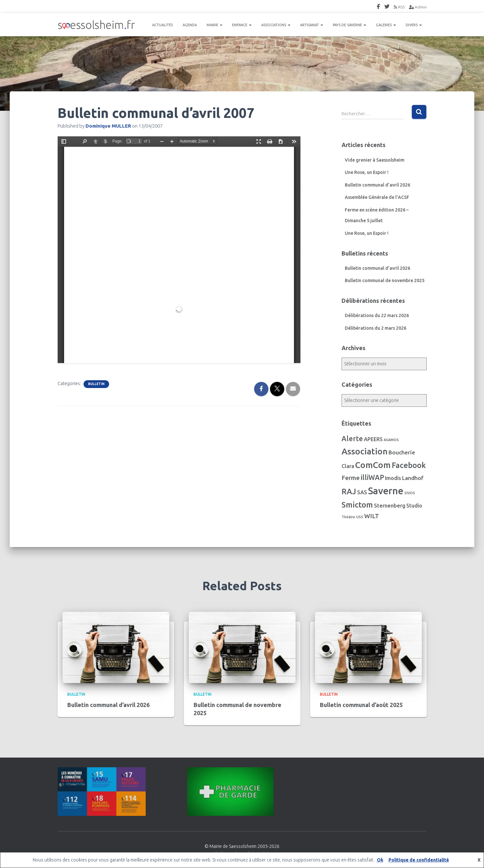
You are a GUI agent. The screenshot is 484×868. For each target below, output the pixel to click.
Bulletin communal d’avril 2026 (377, 185)
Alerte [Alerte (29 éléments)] (352, 439)
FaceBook (378, 7)
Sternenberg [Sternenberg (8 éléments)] (390, 506)
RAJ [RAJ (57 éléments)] (349, 491)
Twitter (387, 7)
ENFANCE (242, 25)
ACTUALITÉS (163, 25)
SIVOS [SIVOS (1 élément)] (410, 493)
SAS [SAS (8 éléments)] (362, 492)
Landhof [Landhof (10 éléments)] (413, 478)
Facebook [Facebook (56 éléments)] (409, 465)
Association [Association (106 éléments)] (365, 451)
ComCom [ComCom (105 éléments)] (373, 465)
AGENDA (190, 25)
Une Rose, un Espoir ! (367, 172)
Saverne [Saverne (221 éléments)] (386, 491)
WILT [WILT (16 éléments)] (372, 516)
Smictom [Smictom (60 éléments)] (357, 505)
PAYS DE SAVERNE (349, 25)
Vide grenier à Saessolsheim (375, 160)
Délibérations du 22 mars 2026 (377, 315)
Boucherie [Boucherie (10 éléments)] (402, 452)
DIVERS (414, 25)
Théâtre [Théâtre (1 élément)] (348, 517)
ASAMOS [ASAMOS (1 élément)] (391, 440)
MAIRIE (214, 25)
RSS (399, 7)
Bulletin (96, 384)
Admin (418, 7)
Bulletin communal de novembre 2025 (385, 280)
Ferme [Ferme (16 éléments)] (351, 478)
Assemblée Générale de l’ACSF (377, 197)
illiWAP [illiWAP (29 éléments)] (372, 477)
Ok (380, 860)
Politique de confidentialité (419, 860)
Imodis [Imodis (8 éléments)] (393, 478)
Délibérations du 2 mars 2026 (376, 328)
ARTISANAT (312, 25)
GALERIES (386, 25)
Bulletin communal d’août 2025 (361, 705)
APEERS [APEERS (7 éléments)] (373, 439)
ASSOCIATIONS (276, 25)
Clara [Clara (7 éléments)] (348, 466)
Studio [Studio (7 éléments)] (414, 506)
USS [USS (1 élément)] (360, 517)
